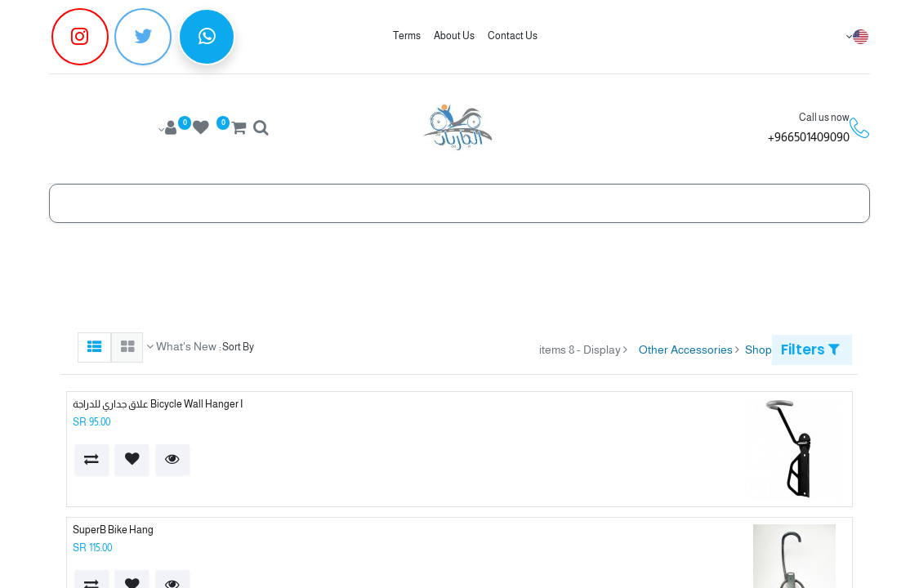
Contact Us (513, 36)
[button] (173, 459)
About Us (454, 36)
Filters (810, 350)
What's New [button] (185, 346)
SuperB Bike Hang (113, 530)
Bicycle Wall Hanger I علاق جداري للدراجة (158, 404)
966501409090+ (809, 137)
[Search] (261, 130)
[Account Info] (166, 130)
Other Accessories (686, 350)
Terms (407, 36)
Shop (758, 350)
